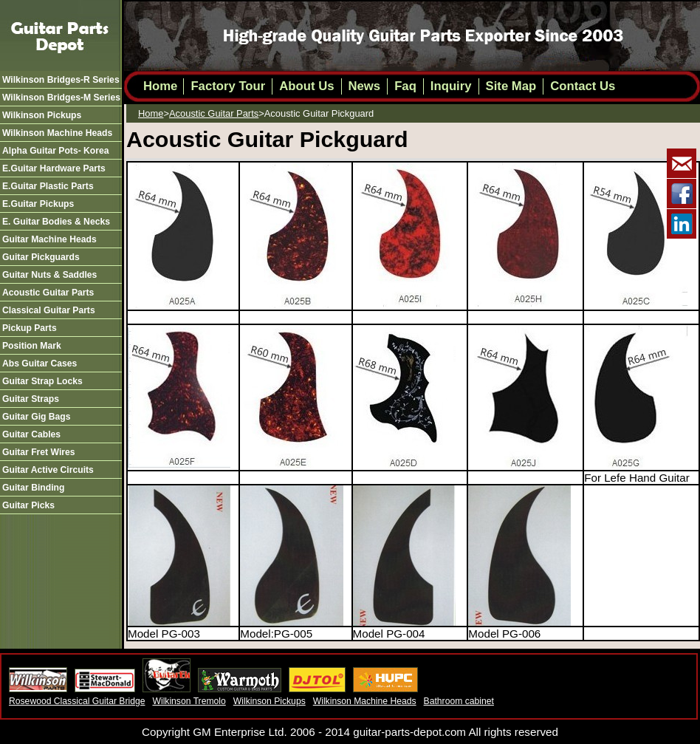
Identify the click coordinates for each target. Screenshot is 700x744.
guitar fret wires (39, 452)
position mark (32, 346)
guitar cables (31, 434)
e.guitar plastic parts (48, 186)
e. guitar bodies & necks (56, 222)
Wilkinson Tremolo (189, 701)
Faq (405, 86)
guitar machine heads (49, 239)
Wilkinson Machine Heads (365, 701)
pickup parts (30, 328)
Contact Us (583, 86)
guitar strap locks (42, 381)
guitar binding (33, 488)
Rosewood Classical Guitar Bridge (77, 701)
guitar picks (28, 505)
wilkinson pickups (42, 115)
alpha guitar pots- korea (56, 151)
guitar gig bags (37, 417)
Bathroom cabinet (459, 701)
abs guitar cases (40, 364)
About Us (306, 86)
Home (160, 86)
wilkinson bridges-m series (61, 98)
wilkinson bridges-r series (61, 80)
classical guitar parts (49, 310)
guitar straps (31, 399)
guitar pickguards (41, 257)
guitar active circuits (48, 470)
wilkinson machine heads (57, 133)
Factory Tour (228, 86)
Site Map (511, 86)
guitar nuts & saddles (49, 275)
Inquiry (451, 86)
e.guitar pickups (38, 204)
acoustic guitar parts (48, 293)
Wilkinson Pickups (270, 701)
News (365, 86)
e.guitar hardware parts (54, 168)
